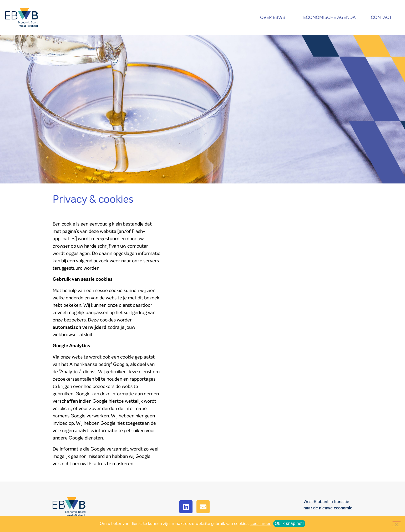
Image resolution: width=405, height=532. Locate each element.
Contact (383, 17)
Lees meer (260, 523)
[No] (397, 524)
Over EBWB (274, 17)
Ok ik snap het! (289, 523)
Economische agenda (329, 17)
